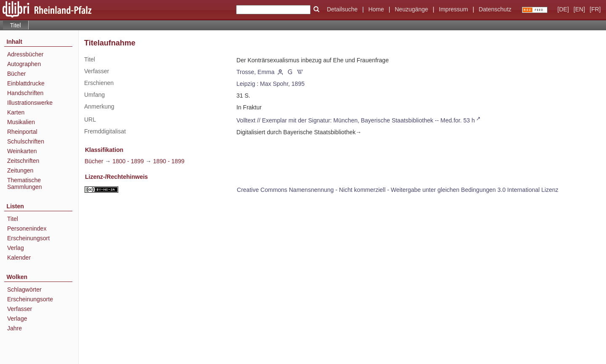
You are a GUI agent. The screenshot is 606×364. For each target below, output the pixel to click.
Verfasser (20, 309)
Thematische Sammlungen (25, 183)
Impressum (453, 9)
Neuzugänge (411, 9)
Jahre (15, 328)
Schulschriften (26, 141)
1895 (298, 84)
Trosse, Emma (256, 72)
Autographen (24, 64)
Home (376, 9)
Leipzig (246, 84)
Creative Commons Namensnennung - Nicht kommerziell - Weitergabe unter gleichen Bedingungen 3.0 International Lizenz (398, 190)
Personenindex (27, 228)
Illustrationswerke (30, 103)
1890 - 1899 (169, 161)
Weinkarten (22, 151)
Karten (16, 112)
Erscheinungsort (28, 238)
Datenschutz (495, 9)
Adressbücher (25, 54)
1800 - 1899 (128, 161)
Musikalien (21, 122)
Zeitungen (20, 170)
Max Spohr (274, 84)
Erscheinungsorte (30, 299)
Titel (13, 219)
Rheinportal (22, 132)
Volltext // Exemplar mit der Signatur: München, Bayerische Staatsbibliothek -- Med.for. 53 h (356, 120)
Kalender (19, 258)
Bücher (16, 74)
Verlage (17, 319)
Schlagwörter (24, 290)
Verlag (16, 248)
